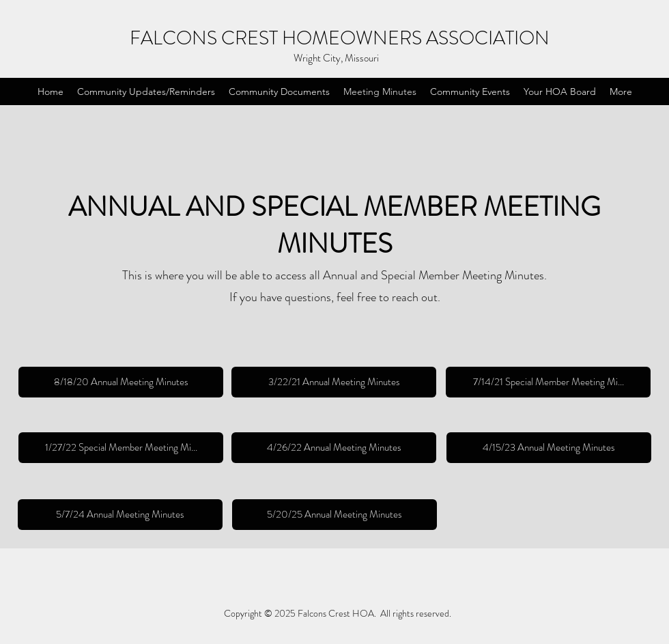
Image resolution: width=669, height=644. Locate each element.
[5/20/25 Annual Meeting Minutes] (334, 515)
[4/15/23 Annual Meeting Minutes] (549, 448)
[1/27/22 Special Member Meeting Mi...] (121, 448)
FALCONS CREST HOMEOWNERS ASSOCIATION (340, 38)
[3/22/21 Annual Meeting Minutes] (334, 382)
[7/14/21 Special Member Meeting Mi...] (548, 382)
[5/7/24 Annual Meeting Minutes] (120, 515)
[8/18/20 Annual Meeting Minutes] (121, 382)
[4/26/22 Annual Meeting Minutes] (334, 448)
